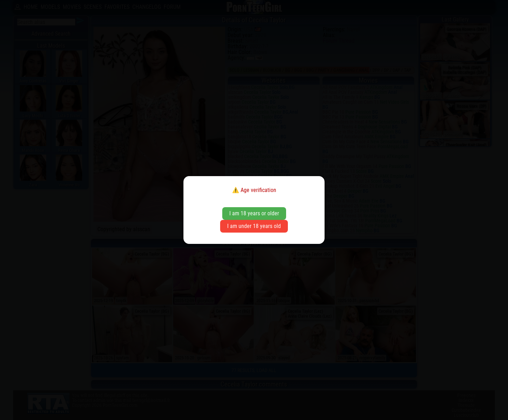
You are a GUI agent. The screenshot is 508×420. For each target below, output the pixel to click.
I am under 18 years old (254, 226)
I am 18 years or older (254, 213)
